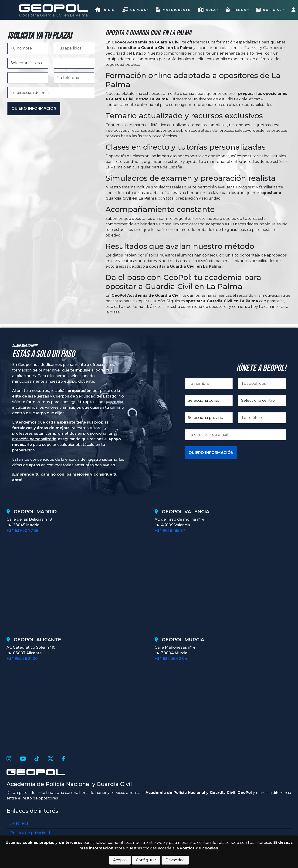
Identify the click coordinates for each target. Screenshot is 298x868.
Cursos (134, 10)
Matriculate (173, 10)
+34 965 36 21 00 (22, 659)
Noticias (269, 10)
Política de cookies (199, 848)
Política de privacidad (30, 833)
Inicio (105, 10)
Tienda (236, 10)
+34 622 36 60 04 (171, 659)
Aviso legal (20, 823)
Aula (207, 10)
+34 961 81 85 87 (170, 531)
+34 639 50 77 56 (22, 531)
